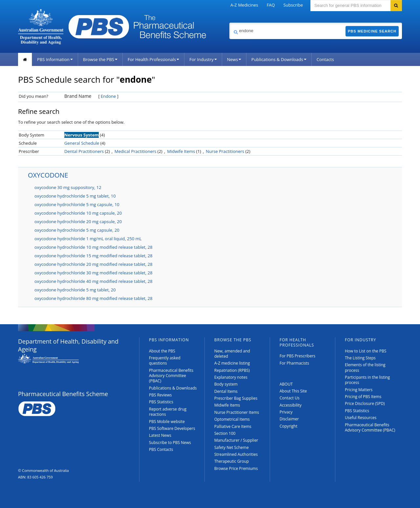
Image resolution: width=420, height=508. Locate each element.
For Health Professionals (153, 59)
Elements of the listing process (365, 367)
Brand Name (78, 96)
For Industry (203, 59)
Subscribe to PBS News (170, 443)
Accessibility (291, 405)
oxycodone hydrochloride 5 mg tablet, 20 (75, 290)
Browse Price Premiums (236, 468)
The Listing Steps (360, 358)
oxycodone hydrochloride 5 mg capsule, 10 (77, 204)
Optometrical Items (232, 419)
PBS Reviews (160, 395)
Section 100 (225, 433)
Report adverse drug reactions (168, 412)
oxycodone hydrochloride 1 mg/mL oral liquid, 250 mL (88, 239)
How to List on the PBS (366, 351)
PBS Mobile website (167, 422)
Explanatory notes (231, 377)
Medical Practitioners (135, 151)
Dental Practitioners (84, 151)
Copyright (288, 426)
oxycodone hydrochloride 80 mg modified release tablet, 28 (94, 298)
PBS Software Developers (172, 428)
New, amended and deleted (232, 354)
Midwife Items (181, 151)
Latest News (160, 435)
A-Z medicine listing (232, 363)
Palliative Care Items (233, 426)
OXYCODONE (48, 175)
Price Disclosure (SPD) (365, 403)
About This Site (293, 391)
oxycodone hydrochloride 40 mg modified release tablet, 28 (94, 281)
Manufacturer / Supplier (236, 440)
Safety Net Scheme (231, 447)
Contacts (325, 59)
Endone (108, 96)
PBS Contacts (161, 449)
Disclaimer (289, 419)
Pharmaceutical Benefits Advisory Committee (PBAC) (171, 376)
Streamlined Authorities (236, 454)
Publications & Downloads (279, 59)
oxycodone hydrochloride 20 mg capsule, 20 (78, 222)
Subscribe (293, 5)
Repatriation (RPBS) (232, 370)
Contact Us (290, 398)
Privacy (286, 412)
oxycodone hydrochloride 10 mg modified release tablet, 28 (94, 247)
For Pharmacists (294, 363)
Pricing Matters (359, 390)
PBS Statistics (161, 402)
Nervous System (82, 135)
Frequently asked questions (165, 360)
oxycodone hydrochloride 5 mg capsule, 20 (77, 230)
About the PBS (162, 351)
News (234, 59)
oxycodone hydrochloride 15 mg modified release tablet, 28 (94, 256)
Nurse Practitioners (225, 151)
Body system (226, 384)
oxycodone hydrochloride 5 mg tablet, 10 (75, 196)
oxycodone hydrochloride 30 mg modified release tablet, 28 (94, 273)
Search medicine (229, 22)
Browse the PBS (100, 59)
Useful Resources (361, 418)
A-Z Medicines (244, 5)
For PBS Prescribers (297, 356)
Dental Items (226, 391)
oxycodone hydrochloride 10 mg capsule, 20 (78, 213)
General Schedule (82, 143)
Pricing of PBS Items (363, 397)
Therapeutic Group (231, 461)
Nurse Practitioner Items (237, 412)
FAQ (271, 5)
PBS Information (55, 59)
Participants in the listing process (367, 380)
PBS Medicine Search (372, 31)
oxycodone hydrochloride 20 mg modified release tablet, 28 (94, 264)
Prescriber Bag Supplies (236, 398)
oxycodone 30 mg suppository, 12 (68, 187)
